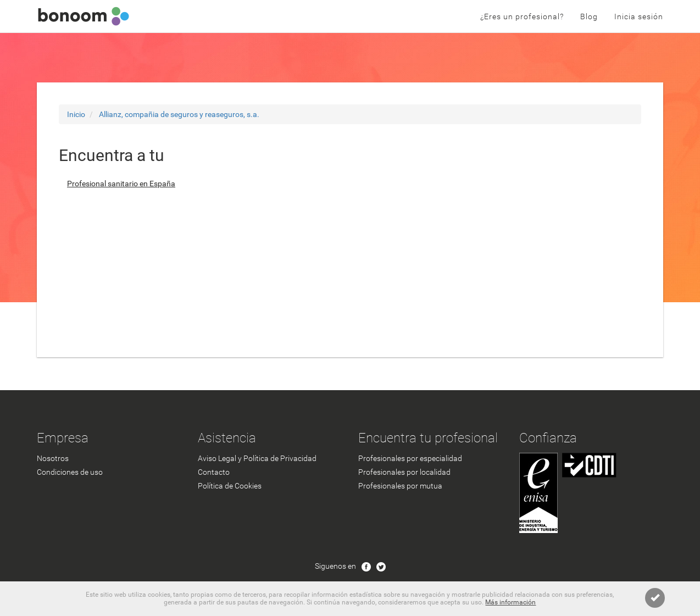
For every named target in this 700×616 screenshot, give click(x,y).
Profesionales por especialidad (410, 458)
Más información (510, 602)
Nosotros (53, 458)
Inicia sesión (639, 16)
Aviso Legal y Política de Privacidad (257, 458)
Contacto (214, 472)
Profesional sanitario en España (121, 184)
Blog (589, 16)
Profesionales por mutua (400, 486)
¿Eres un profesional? (522, 16)
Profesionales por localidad (404, 472)
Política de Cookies (230, 486)
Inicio (76, 114)
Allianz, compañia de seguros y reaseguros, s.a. (179, 114)
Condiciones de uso (70, 472)
